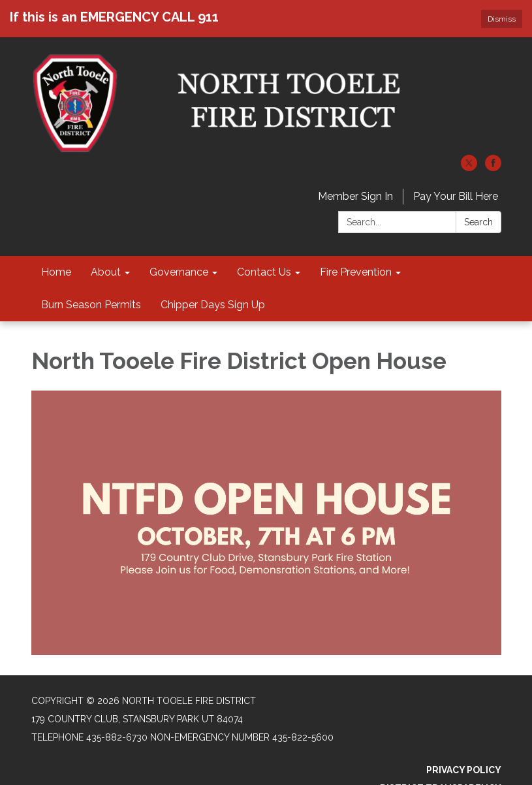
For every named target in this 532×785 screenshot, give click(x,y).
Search (478, 222)
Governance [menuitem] (179, 272)
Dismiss (502, 19)
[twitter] (469, 168)
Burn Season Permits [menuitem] (91, 305)
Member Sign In (355, 196)
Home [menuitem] (56, 272)
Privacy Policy (464, 770)
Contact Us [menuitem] (264, 272)
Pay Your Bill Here (456, 196)
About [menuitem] (106, 272)
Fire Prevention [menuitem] (356, 272)
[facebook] (493, 168)
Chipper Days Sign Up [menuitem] (213, 305)
